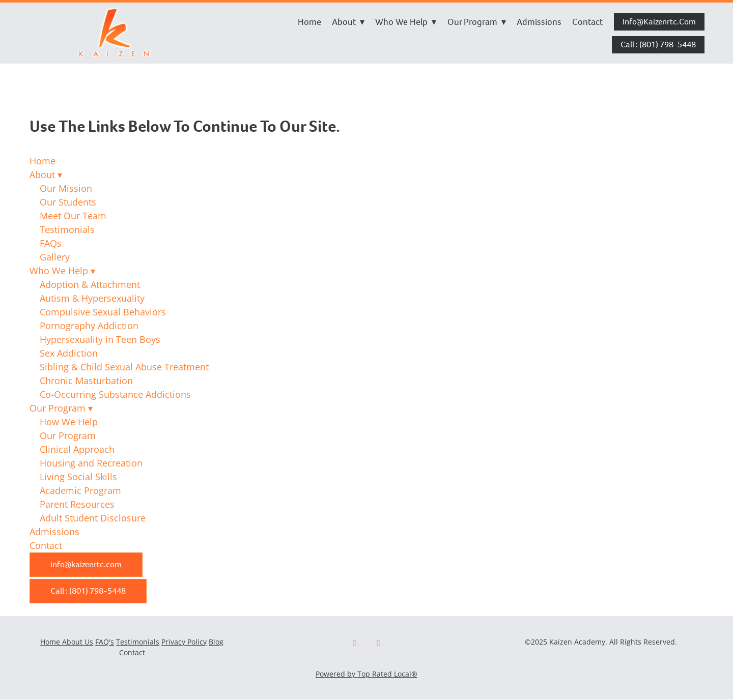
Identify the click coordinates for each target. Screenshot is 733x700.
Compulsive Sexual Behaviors (103, 312)
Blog (216, 642)
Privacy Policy (184, 642)
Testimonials (67, 229)
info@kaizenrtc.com (659, 22)
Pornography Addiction (89, 326)
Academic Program (80, 490)
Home (309, 22)
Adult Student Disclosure (93, 518)
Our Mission (66, 188)
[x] (378, 643)
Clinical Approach (77, 449)
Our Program (477, 22)
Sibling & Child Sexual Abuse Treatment (124, 367)
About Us (78, 642)
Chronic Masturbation (86, 381)
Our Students (68, 202)
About (348, 22)
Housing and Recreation (91, 463)
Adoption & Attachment (90, 284)
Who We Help (406, 22)
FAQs (51, 243)
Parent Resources (77, 504)
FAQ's (105, 642)
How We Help (69, 422)
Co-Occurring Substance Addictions (115, 394)
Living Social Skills (78, 477)
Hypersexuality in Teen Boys (100, 339)
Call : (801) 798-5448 (658, 45)
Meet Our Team (73, 216)
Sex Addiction (69, 353)
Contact (587, 22)
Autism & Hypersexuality (92, 298)
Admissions (539, 22)
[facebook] (355, 643)
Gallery (55, 257)
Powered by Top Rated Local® (366, 674)
